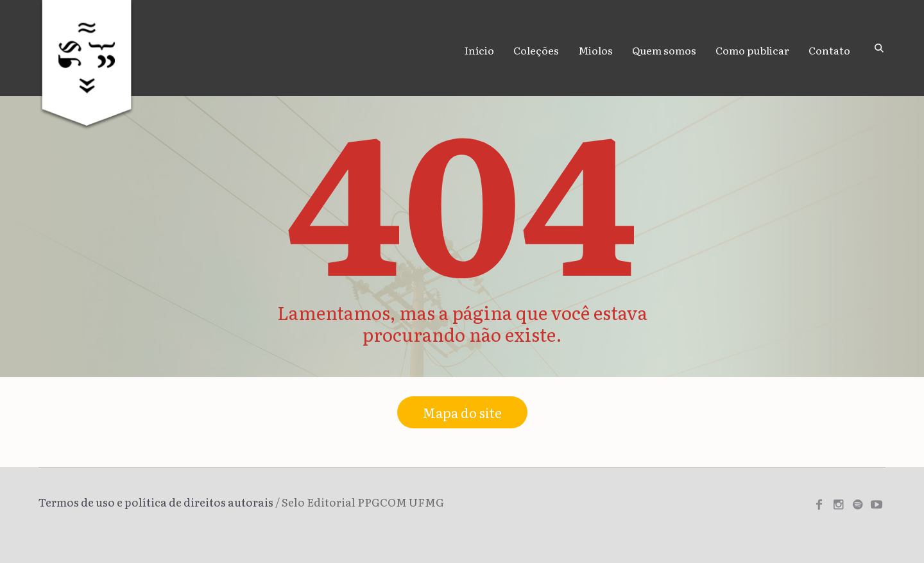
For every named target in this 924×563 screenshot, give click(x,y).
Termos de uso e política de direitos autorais (156, 502)
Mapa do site (462, 412)
